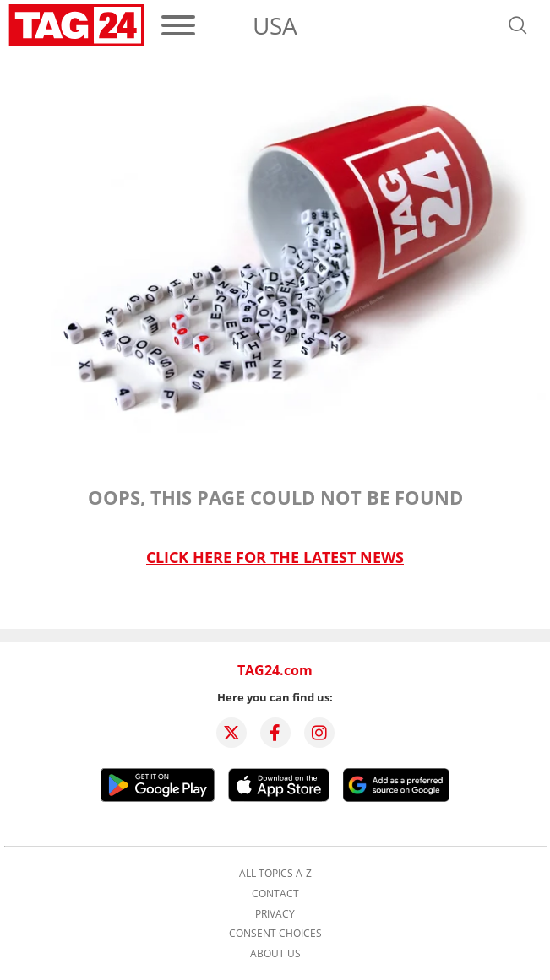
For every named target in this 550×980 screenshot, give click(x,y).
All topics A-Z (275, 874)
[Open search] (518, 25)
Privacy (275, 914)
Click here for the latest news (275, 558)
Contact (275, 894)
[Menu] (178, 25)
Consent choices (275, 934)
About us (275, 954)
